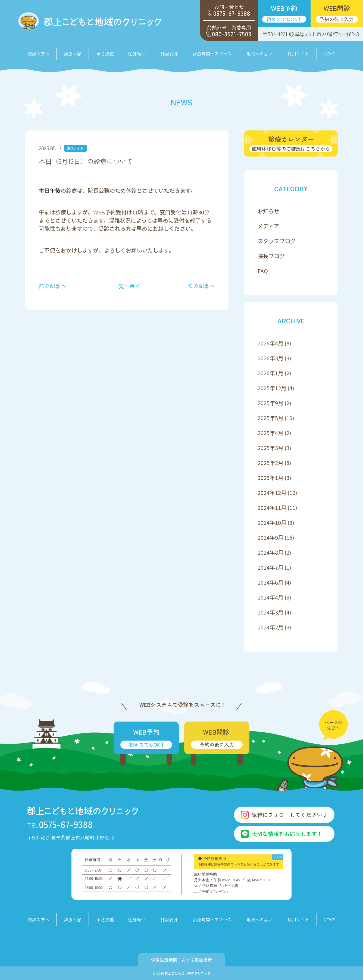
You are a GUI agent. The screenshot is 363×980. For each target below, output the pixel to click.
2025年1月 (270, 478)
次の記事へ (201, 286)
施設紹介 (169, 54)
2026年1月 (270, 373)
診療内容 (73, 919)
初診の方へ (38, 54)
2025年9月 (270, 403)
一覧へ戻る (127, 286)
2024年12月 (272, 493)
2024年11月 (272, 508)
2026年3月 (270, 358)
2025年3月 (270, 448)
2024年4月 (270, 597)
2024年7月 (270, 567)
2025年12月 (272, 388)
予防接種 (105, 54)
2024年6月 (270, 582)
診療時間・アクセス (212, 54)
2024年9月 (270, 537)
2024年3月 (270, 612)
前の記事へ (52, 286)
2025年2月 (270, 463)
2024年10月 (272, 522)
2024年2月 (270, 627)
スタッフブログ (277, 241)
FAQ (263, 271)
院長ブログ (271, 256)
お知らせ (76, 148)
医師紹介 (137, 54)
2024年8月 (270, 552)
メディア (268, 226)
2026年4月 (270, 343)
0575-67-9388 (60, 824)
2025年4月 (270, 433)
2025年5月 (270, 418)
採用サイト (298, 54)
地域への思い (259, 54)
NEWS (330, 54)
